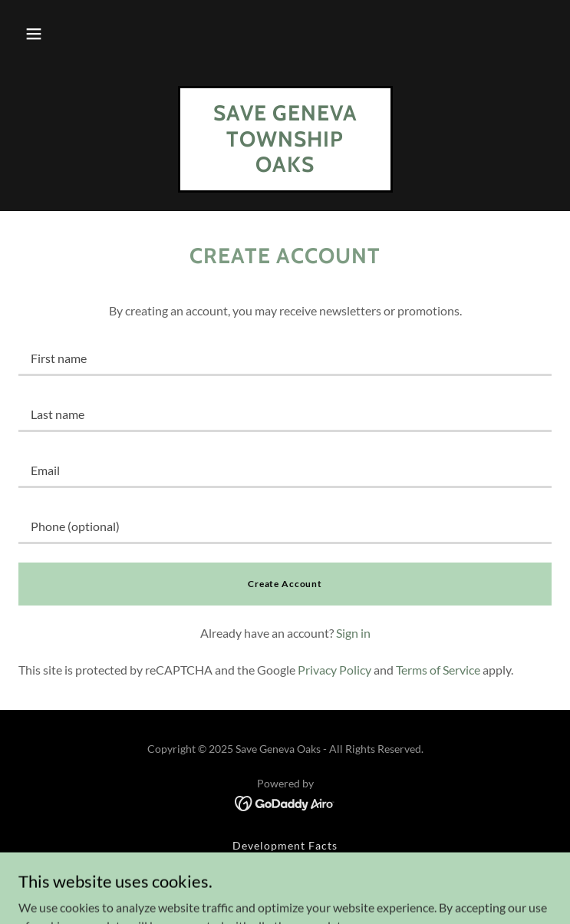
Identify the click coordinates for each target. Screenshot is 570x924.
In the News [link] (285, 884)
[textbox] (285, 357)
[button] (34, 34)
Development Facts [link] (285, 845)
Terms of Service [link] (438, 670)
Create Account (285, 584)
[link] (285, 167)
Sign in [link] (353, 633)
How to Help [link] (285, 865)
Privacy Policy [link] (334, 670)
